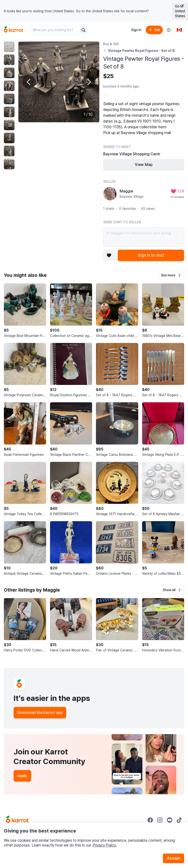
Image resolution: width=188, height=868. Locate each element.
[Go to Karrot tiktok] (179, 820)
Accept (174, 858)
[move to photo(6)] (9, 112)
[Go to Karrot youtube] (170, 820)
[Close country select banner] (183, 5)
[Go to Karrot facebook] (150, 820)
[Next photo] (89, 82)
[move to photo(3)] (9, 73)
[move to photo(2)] (9, 60)
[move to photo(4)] (9, 86)
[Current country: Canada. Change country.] (179, 30)
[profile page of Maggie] (110, 194)
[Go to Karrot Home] (17, 820)
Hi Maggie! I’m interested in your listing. (144, 237)
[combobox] (55, 30)
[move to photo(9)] (9, 151)
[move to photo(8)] (9, 138)
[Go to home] (14, 30)
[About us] (169, 30)
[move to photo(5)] (9, 99)
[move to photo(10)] (9, 164)
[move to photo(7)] (9, 125)
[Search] (83, 30)
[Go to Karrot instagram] (160, 820)
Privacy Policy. (105, 845)
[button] (171, 275)
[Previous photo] (29, 82)
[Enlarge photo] (59, 82)
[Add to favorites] (109, 255)
